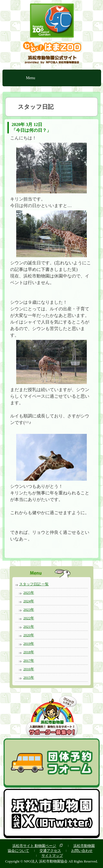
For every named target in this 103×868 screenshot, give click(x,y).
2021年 (29, 627)
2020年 (29, 635)
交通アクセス (50, 851)
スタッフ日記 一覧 (34, 584)
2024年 (29, 601)
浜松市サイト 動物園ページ (34, 846)
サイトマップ (52, 856)
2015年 (29, 678)
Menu (30, 78)
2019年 (29, 644)
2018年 (29, 652)
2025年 (29, 593)
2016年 (29, 669)
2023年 (29, 610)
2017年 (29, 661)
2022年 (29, 618)
